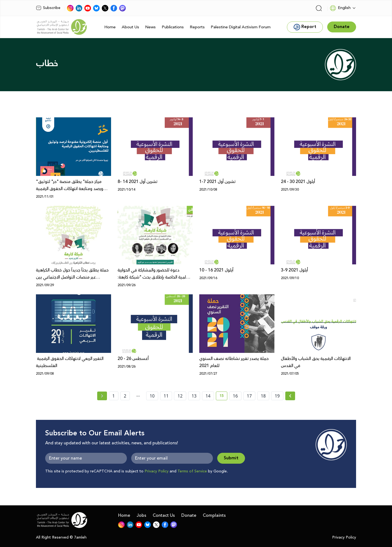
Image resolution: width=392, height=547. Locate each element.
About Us (130, 27)
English (340, 8)
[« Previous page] (102, 396)
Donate (189, 515)
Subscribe (48, 8)
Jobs (141, 515)
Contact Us (164, 515)
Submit (231, 458)
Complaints (214, 515)
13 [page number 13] (194, 396)
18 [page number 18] (263, 396)
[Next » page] (290, 396)
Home (110, 27)
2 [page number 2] (125, 396)
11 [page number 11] (166, 396)
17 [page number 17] (249, 396)
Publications (173, 27)
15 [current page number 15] (223, 397)
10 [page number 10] (152, 396)
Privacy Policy (157, 471)
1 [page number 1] (114, 396)
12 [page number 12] (180, 396)
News (150, 27)
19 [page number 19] (277, 396)
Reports (197, 27)
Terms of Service (192, 471)
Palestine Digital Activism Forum (241, 27)
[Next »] (290, 396)
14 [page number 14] (208, 396)
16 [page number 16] (235, 396)
